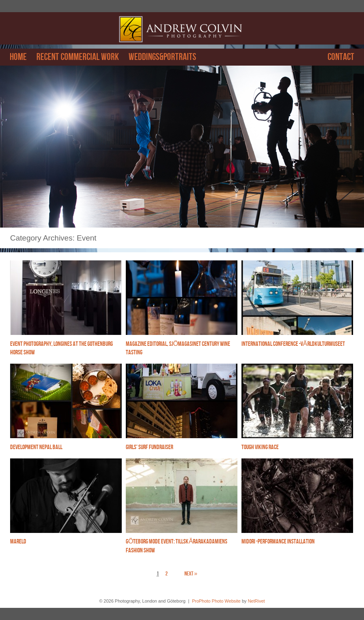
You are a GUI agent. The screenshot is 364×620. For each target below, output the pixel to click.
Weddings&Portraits (162, 57)
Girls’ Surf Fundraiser (149, 447)
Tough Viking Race (260, 447)
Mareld (18, 542)
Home (18, 57)
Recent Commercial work (78, 57)
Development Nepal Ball (36, 447)
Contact (341, 57)
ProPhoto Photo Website (216, 601)
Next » (191, 574)
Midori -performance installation (278, 542)
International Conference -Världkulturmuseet (293, 344)
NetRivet (256, 601)
